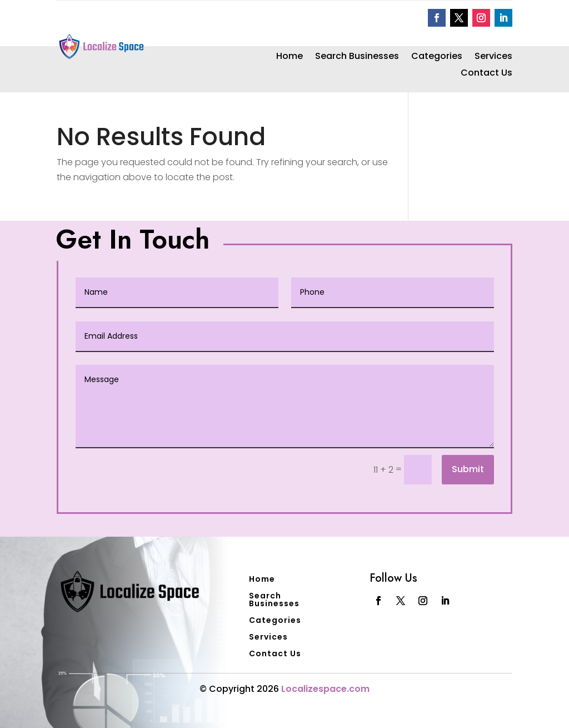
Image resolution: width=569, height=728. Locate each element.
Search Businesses (357, 57)
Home (290, 57)
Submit (468, 469)
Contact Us (486, 74)
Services (493, 57)
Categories (437, 57)
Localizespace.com (325, 689)
